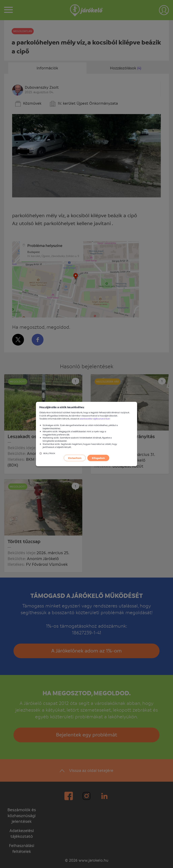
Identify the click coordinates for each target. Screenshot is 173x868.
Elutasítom (75, 458)
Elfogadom (98, 458)
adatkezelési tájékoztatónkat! (95, 419)
